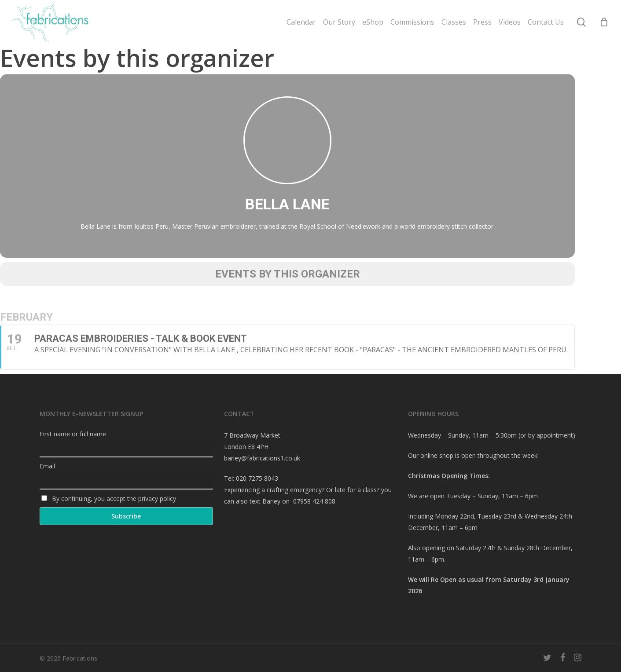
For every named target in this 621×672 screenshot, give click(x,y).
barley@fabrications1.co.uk (262, 458)
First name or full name (73, 434)
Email (47, 466)
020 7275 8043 (257, 478)
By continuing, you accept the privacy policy (109, 499)
